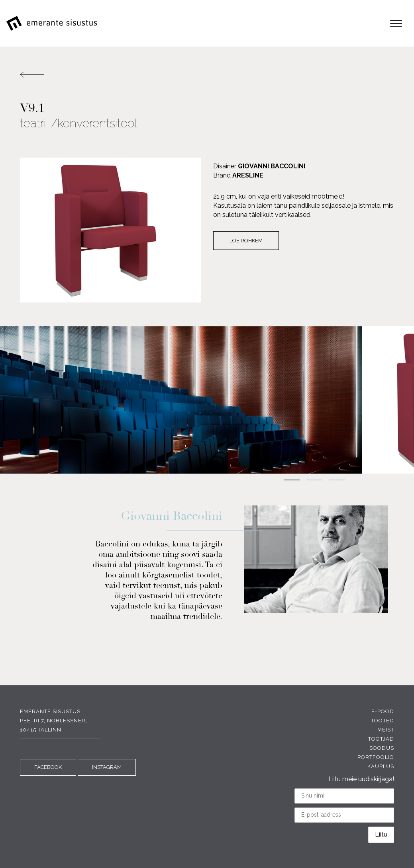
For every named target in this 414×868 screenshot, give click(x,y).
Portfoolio (376, 757)
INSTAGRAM (107, 767)
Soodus (382, 748)
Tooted (383, 721)
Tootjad (381, 739)
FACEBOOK (48, 767)
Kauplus (381, 766)
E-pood (383, 711)
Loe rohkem (246, 241)
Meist (386, 730)
